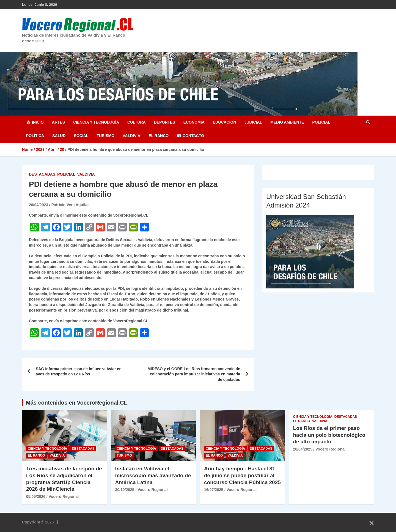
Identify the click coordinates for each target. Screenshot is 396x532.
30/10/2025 (125, 490)
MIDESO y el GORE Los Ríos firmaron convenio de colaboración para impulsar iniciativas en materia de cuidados (194, 374)
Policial (321, 122)
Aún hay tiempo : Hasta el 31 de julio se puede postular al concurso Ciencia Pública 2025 (242, 475)
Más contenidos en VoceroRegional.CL (77, 403)
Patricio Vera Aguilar (70, 205)
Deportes (165, 122)
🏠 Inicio (35, 122)
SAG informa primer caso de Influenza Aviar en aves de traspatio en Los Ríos (79, 372)
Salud (59, 136)
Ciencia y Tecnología (96, 122)
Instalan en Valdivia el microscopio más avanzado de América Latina (153, 475)
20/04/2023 (38, 205)
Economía (194, 122)
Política (35, 136)
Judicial (253, 122)
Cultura (137, 122)
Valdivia (131, 136)
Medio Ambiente (287, 122)
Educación (225, 122)
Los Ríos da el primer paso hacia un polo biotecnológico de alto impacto (329, 435)
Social (81, 136)
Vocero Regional (64, 496)
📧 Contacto (190, 136)
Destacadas (42, 174)
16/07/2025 (214, 490)
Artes (58, 122)
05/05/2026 (36, 496)
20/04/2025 (303, 449)
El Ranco (159, 136)
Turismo (105, 136)
